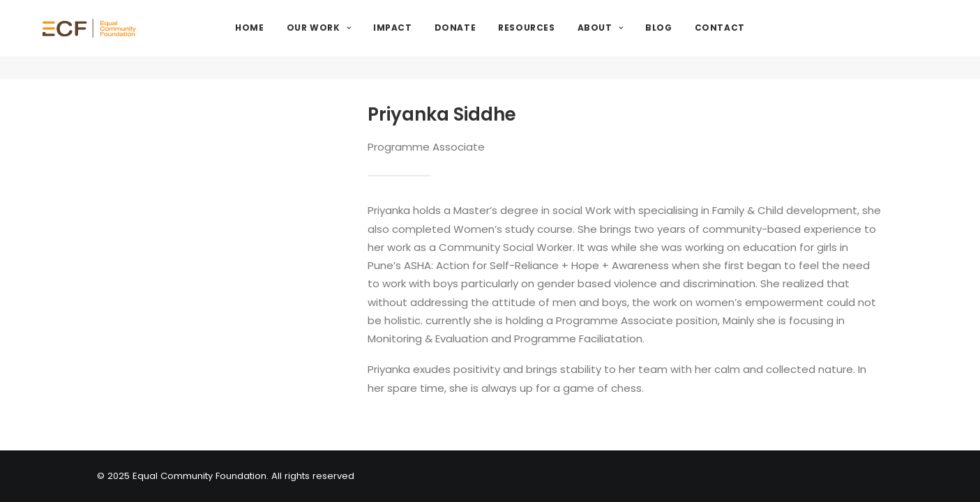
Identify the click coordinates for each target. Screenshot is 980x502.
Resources (563, 39)
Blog (695, 39)
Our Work (354, 39)
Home (286, 39)
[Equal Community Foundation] (128, 40)
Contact (755, 39)
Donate (491, 39)
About (636, 39)
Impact (429, 39)
